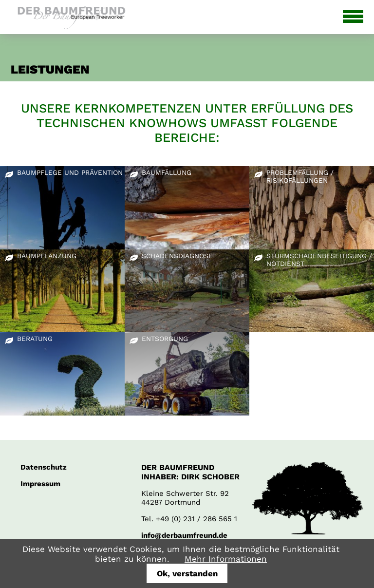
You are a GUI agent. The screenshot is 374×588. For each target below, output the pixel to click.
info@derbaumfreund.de (184, 535)
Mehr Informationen (226, 559)
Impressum (40, 484)
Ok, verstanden (187, 573)
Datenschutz (44, 467)
